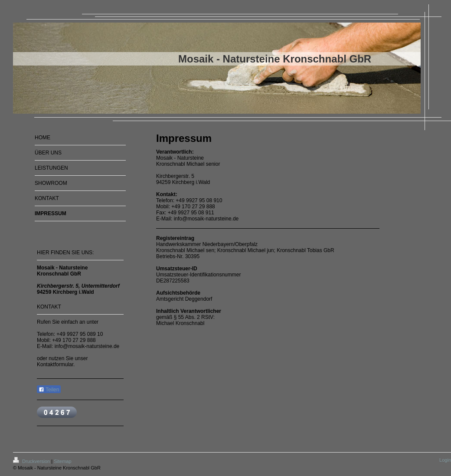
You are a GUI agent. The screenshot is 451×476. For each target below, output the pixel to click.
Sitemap (62, 461)
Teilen (49, 390)
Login (445, 460)
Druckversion (32, 461)
